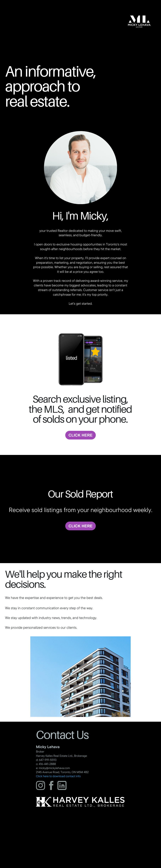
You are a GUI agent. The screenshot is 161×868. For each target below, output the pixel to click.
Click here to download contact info (58, 776)
